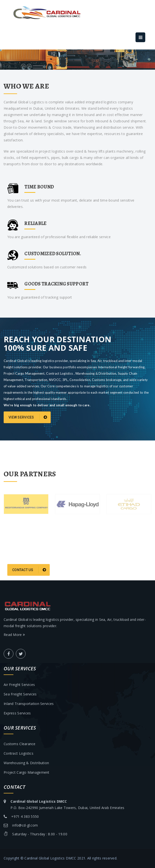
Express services (17, 713)
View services (28, 417)
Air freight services (19, 685)
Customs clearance (20, 744)
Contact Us (29, 570)
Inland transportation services (29, 704)
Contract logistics (19, 753)
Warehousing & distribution (26, 763)
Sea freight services (20, 694)
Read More (14, 635)
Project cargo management (27, 772)
